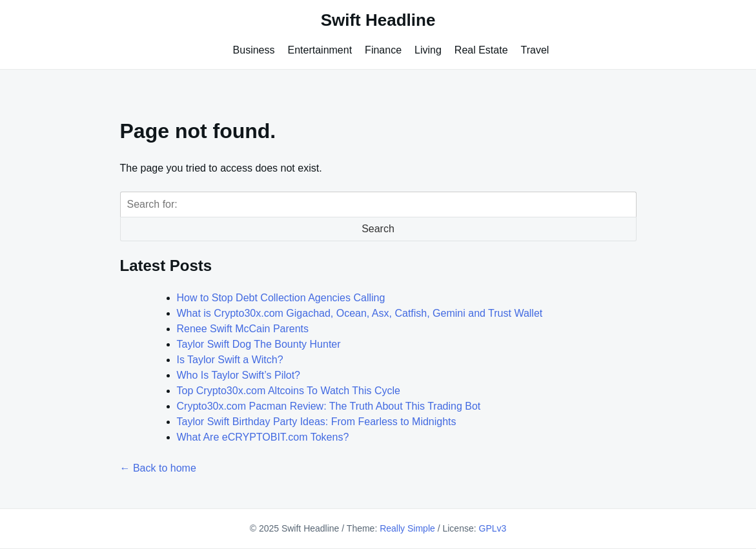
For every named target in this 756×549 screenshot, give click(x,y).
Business (254, 50)
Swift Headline (378, 20)
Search (378, 229)
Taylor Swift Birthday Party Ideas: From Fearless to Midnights (317, 422)
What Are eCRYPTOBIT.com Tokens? (263, 437)
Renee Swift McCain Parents (243, 329)
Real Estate (481, 50)
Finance (383, 50)
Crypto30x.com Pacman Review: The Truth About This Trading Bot (329, 406)
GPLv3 (493, 528)
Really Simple (407, 528)
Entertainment (320, 50)
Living (428, 50)
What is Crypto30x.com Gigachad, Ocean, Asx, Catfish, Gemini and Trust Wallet (360, 313)
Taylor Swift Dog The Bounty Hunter (259, 344)
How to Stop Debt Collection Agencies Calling (281, 298)
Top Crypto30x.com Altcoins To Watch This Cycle (289, 391)
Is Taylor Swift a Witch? (230, 360)
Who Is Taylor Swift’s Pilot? (239, 375)
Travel (535, 50)
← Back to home (158, 468)
